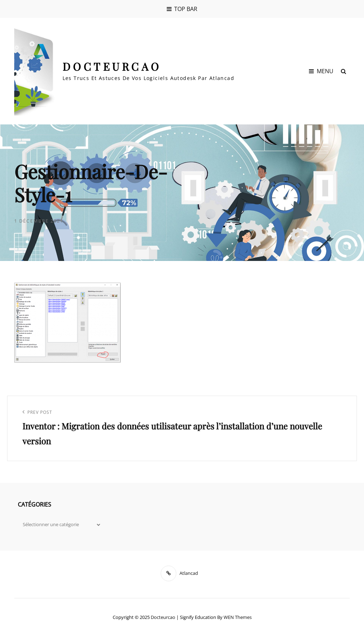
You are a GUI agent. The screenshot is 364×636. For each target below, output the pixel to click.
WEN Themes (238, 617)
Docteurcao (112, 66)
